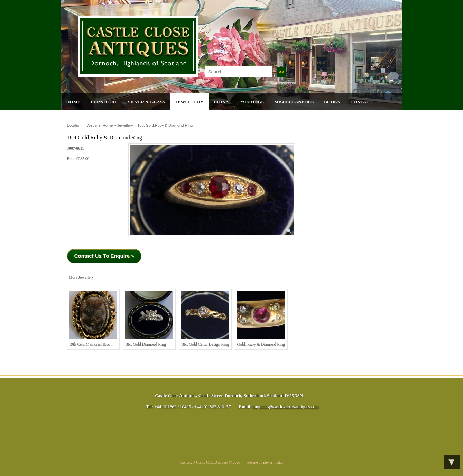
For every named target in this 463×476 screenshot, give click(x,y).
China (221, 102)
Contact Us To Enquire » (104, 256)
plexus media (273, 462)
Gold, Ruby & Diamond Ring (261, 319)
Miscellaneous (294, 102)
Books (332, 102)
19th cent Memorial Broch (93, 319)
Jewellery (189, 102)
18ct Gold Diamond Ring (149, 319)
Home (73, 102)
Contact (361, 102)
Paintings (252, 102)
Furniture (104, 102)
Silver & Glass (146, 102)
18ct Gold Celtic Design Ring (205, 319)
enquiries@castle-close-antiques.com (286, 407)
